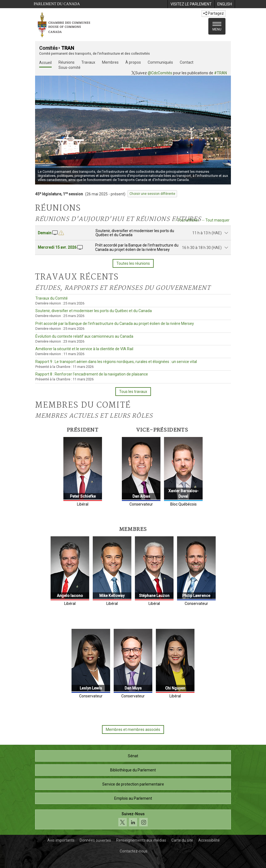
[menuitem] (191, 4)
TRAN (68, 48)
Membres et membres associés (133, 730)
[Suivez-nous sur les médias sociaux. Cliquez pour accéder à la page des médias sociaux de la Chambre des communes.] (133, 819)
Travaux (88, 62)
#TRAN (220, 73)
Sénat (133, 756)
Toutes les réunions (133, 263)
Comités (48, 48)
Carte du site (182, 840)
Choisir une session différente (152, 194)
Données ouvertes (95, 840)
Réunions (66, 62)
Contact (187, 62)
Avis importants (61, 840)
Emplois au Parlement (133, 798)
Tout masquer (217, 220)
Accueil (45, 63)
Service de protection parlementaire (133, 784)
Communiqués (160, 62)
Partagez (214, 13)
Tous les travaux (133, 392)
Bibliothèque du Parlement (133, 770)
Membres (110, 62)
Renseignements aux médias (141, 840)
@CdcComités (160, 73)
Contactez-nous (134, 851)
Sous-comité (69, 67)
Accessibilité (209, 840)
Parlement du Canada (57, 4)
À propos (133, 62)
